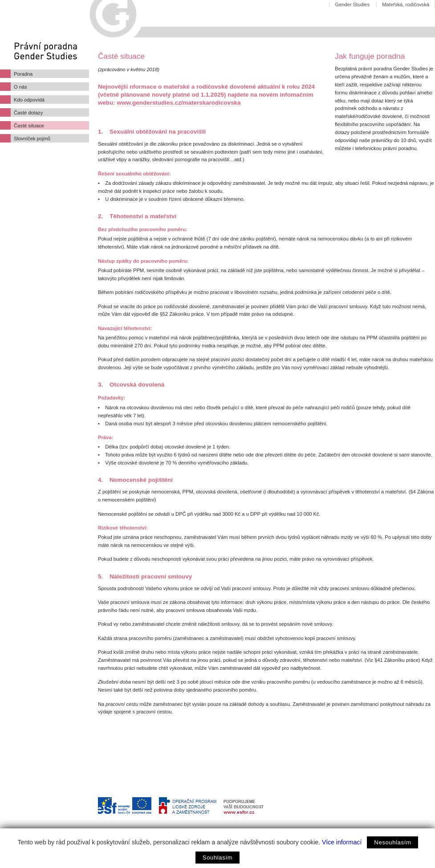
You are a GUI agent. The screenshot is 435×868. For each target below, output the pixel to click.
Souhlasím (217, 858)
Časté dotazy (28, 113)
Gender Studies (352, 4)
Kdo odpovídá (29, 100)
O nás (20, 87)
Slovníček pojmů (32, 139)
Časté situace (29, 126)
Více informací (342, 842)
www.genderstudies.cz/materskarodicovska (179, 103)
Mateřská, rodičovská (406, 4)
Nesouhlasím (392, 842)
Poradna (23, 74)
